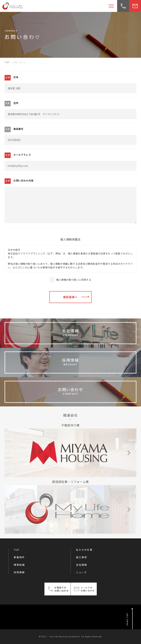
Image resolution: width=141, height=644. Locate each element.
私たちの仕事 (84, 550)
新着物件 (19, 557)
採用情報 (19, 572)
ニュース (81, 572)
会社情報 (82, 565)
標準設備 (19, 565)
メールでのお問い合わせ (88, 589)
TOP (17, 550)
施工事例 (82, 557)
